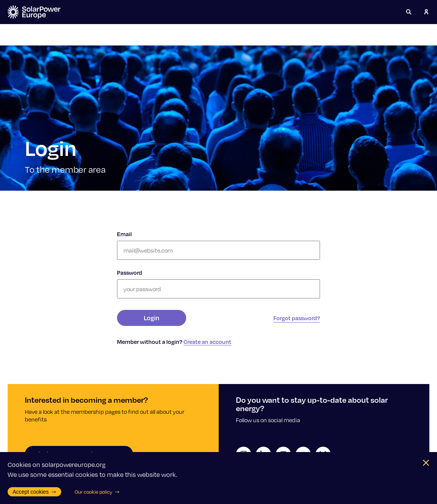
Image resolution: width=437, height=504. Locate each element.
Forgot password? (297, 318)
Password (130, 272)
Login (152, 318)
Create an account (207, 342)
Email (124, 234)
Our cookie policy (97, 492)
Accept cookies (34, 492)
